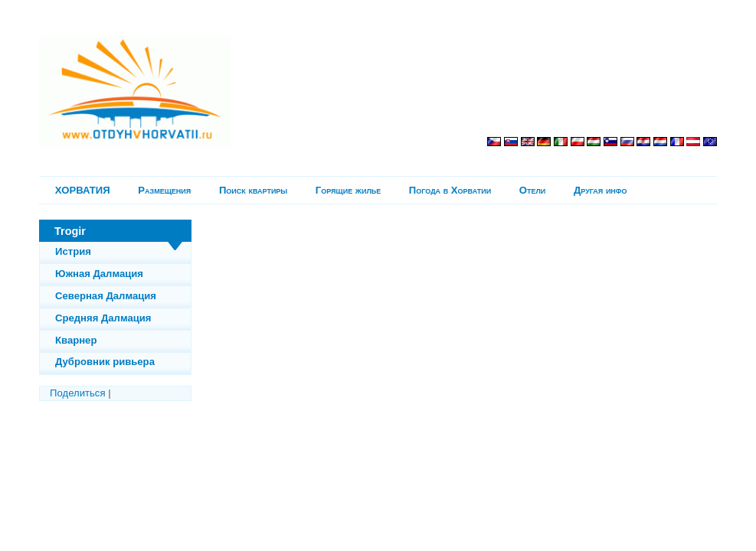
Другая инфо (601, 190)
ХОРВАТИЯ (83, 190)
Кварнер (76, 340)
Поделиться (77, 393)
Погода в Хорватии (450, 190)
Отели (532, 190)
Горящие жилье (348, 190)
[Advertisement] (538, 90)
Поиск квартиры (253, 190)
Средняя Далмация (103, 318)
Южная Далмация (99, 274)
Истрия (73, 251)
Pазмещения (164, 190)
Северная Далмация (106, 296)
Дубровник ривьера (105, 362)
